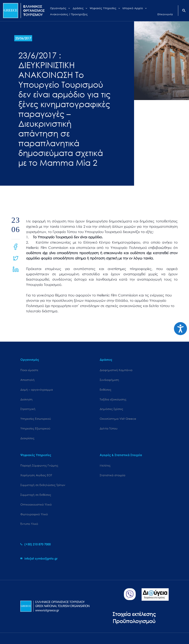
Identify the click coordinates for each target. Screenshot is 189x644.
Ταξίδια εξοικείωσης (113, 399)
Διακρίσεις (27, 438)
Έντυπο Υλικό (29, 524)
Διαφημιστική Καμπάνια (116, 370)
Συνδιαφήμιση (109, 380)
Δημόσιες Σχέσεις (111, 409)
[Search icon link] (184, 11)
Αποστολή (27, 380)
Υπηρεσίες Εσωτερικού (36, 419)
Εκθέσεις (105, 390)
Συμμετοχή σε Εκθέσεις (36, 495)
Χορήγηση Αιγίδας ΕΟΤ (36, 475)
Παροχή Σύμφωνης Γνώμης (39, 465)
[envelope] (39, 558)
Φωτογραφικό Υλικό (34, 514)
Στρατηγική (28, 409)
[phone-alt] (36, 544)
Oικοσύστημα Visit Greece (118, 419)
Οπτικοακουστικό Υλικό (36, 504)
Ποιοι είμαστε (29, 370)
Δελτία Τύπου (109, 428)
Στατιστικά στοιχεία (113, 475)
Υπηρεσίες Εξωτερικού (35, 428)
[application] (68, 8)
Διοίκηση (26, 399)
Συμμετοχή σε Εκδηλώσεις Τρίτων (43, 485)
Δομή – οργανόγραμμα (37, 390)
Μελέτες (105, 465)
